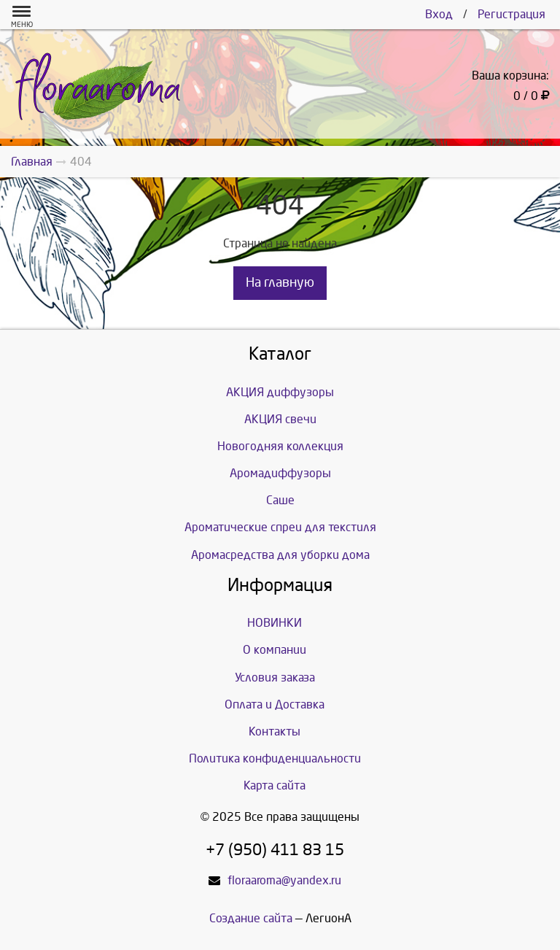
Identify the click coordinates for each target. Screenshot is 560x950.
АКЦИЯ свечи (280, 419)
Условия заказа (275, 677)
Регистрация (512, 14)
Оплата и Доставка (275, 704)
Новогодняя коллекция (280, 446)
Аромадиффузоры (280, 473)
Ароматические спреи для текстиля (280, 527)
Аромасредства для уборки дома (280, 555)
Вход (439, 14)
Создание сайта (251, 918)
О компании (275, 650)
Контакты (275, 731)
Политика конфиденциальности (275, 758)
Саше (280, 500)
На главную (280, 283)
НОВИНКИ (275, 623)
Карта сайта (275, 785)
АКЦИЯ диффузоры (280, 392)
